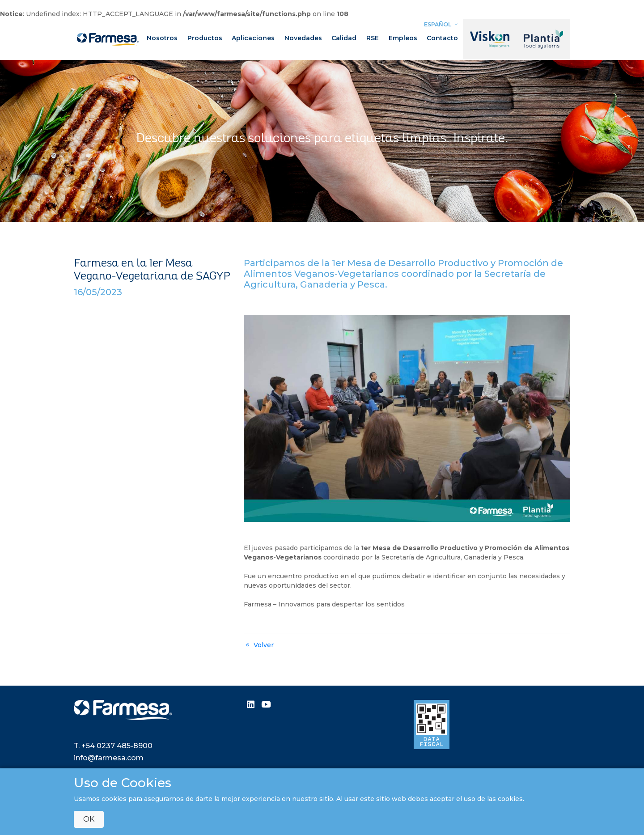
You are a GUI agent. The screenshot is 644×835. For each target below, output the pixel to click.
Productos (205, 38)
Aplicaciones (253, 38)
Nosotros (162, 38)
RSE (373, 38)
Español (442, 24)
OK (89, 819)
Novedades (303, 38)
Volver (259, 645)
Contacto (442, 38)
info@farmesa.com (109, 758)
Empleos (403, 38)
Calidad (344, 38)
